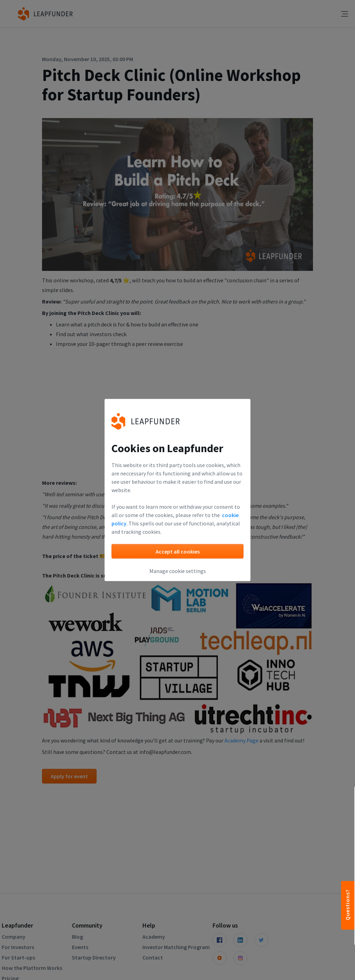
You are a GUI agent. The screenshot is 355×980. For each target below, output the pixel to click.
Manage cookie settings (178, 571)
